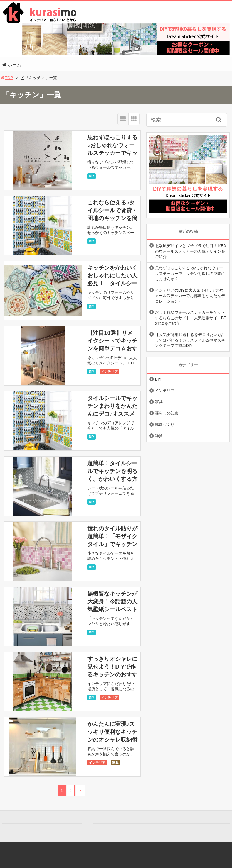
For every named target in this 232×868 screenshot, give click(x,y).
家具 (115, 763)
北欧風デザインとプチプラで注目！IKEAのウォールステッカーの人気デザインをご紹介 (191, 251)
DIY (92, 176)
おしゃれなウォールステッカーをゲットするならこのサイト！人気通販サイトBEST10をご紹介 (191, 318)
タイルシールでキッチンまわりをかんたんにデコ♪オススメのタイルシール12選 (112, 414)
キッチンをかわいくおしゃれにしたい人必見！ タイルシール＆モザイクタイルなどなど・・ (112, 283)
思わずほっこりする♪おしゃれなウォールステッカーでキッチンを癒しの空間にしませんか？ (112, 153)
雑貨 (159, 436)
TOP (7, 78)
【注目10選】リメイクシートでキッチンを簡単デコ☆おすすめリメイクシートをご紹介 (112, 348)
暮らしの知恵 (167, 413)
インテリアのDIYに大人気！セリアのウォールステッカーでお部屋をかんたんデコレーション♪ (190, 296)
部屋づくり (165, 425)
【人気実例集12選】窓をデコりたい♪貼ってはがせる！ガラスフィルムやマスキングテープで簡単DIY (190, 340)
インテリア (109, 372)
